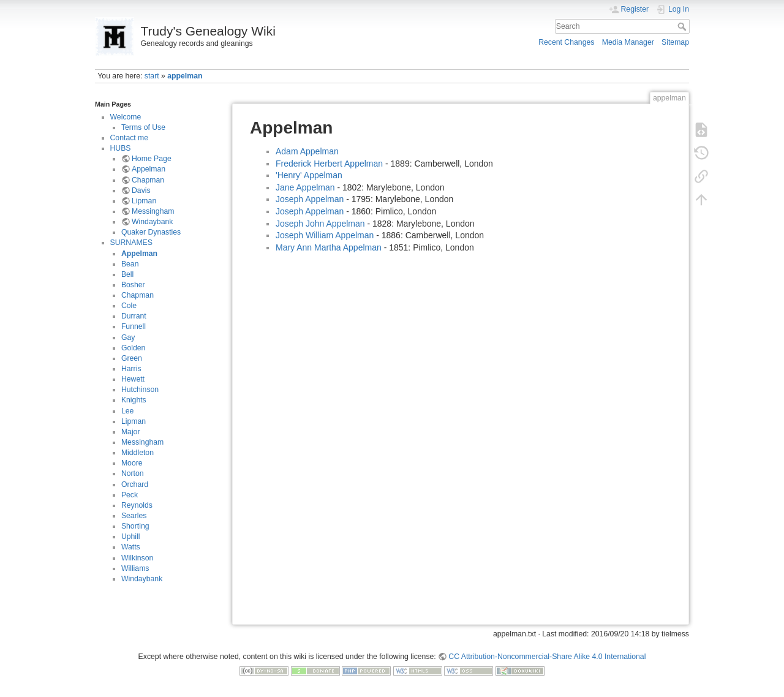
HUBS (121, 148)
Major (131, 432)
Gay (128, 337)
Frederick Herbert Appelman (329, 164)
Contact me (130, 138)
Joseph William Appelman (325, 235)
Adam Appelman (307, 151)
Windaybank (152, 222)
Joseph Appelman (310, 199)
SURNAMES (131, 243)
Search (683, 26)
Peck (130, 495)
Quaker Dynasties (151, 232)
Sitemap (675, 42)
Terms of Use (143, 127)
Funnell (134, 326)
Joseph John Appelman (320, 224)
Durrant (134, 316)
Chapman (148, 180)
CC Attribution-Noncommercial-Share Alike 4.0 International (547, 657)
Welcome (126, 117)
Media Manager (628, 42)
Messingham (153, 211)
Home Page (152, 159)
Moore (132, 463)
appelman (185, 76)
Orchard (135, 484)
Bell (127, 274)
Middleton (138, 453)
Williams (135, 568)
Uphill (131, 537)
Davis (141, 190)
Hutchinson (140, 390)
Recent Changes (566, 42)
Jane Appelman (305, 187)
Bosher (133, 285)
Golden (134, 348)
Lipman (144, 201)
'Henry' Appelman (309, 175)
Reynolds (137, 505)
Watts (131, 547)
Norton (133, 473)
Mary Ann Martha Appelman (329, 247)
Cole (129, 306)
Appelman (149, 169)
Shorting (135, 526)
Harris (131, 369)
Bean (130, 264)
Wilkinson (137, 558)
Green (132, 358)
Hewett (133, 379)
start (152, 76)
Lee (127, 411)
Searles (134, 516)
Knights (134, 400)
